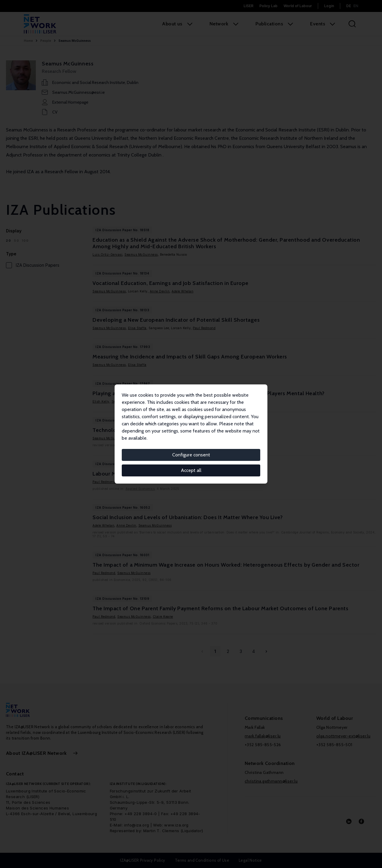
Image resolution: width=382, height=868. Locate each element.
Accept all (191, 470)
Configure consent (191, 455)
